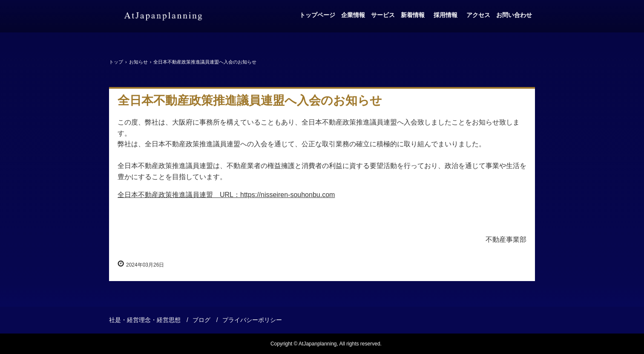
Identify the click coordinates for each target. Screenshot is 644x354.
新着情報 (413, 15)
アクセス (478, 15)
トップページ (317, 15)
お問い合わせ (514, 15)
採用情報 (447, 15)
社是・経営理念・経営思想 (145, 320)
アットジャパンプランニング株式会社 (163, 16)
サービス (383, 15)
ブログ (201, 320)
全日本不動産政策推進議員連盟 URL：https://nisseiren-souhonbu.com (226, 195)
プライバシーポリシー (252, 320)
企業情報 (353, 15)
